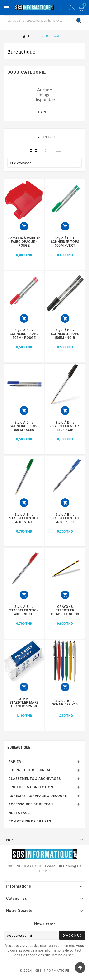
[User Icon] (72, 8)
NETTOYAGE (19, 813)
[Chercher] (38, 21)
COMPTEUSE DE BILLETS (30, 821)
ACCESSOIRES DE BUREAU (31, 804)
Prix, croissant (44, 163)
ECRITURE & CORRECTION (31, 787)
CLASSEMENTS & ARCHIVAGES (35, 779)
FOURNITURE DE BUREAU (30, 770)
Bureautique (19, 747)
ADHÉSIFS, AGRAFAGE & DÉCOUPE (38, 796)
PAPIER (44, 112)
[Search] (79, 21)
